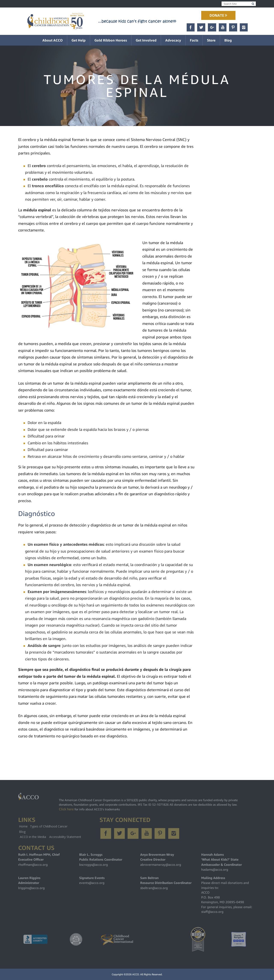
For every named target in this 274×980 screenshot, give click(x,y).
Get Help (79, 40)
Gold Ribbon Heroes (111, 40)
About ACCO (53, 40)
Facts (194, 40)
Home (23, 826)
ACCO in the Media (33, 837)
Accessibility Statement (65, 837)
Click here (66, 809)
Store (211, 40)
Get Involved (146, 40)
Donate (218, 15)
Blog (228, 40)
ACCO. (136, 974)
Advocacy (173, 40)
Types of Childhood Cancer (49, 826)
